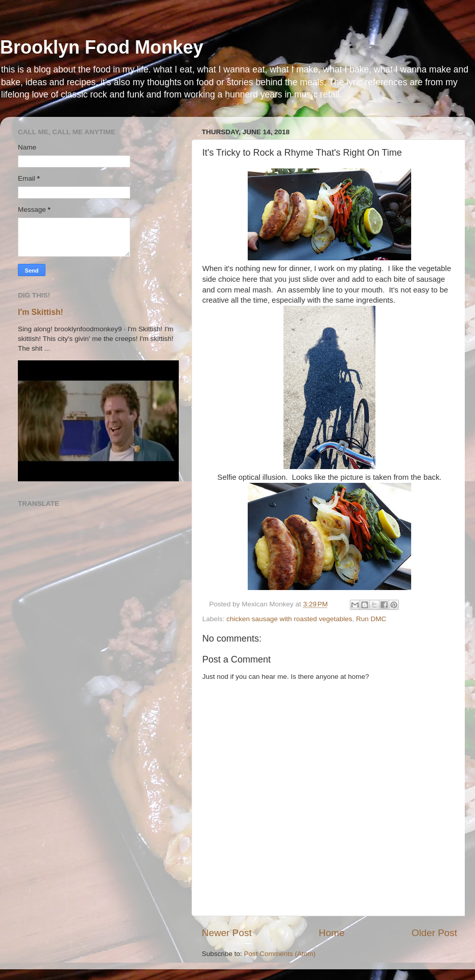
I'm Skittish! (41, 312)
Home (331, 933)
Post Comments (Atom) (280, 954)
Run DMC (371, 619)
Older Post (434, 933)
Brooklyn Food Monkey (102, 47)
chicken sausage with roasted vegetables (289, 619)
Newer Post (227, 933)
